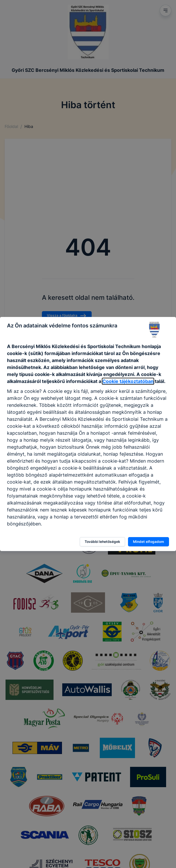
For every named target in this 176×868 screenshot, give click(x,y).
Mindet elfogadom (149, 542)
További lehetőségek (102, 542)
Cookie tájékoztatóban (128, 381)
